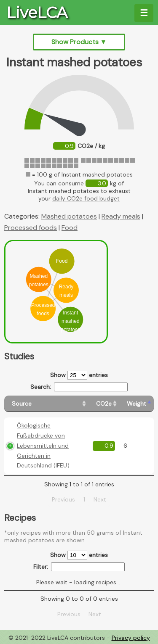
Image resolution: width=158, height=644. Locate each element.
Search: (79, 387)
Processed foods (31, 228)
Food (70, 228)
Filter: (79, 567)
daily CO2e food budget (86, 198)
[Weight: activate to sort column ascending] (137, 404)
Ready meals (121, 216)
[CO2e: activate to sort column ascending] (104, 404)
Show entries (79, 375)
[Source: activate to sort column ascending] (46, 404)
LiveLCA (37, 13)
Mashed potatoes (69, 216)
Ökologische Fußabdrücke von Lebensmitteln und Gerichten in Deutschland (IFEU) (43, 445)
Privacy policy (131, 638)
